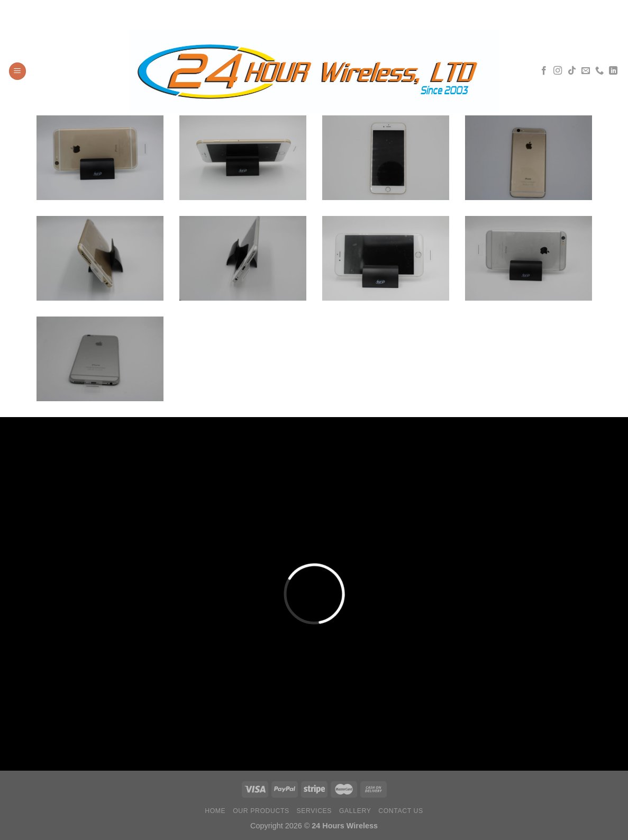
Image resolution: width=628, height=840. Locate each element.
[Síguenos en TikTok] (572, 71)
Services (315, 811)
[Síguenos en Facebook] (544, 71)
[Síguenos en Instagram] (558, 71)
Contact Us (401, 811)
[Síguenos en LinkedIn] (613, 71)
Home (215, 811)
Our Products (261, 811)
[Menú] (17, 71)
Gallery (355, 811)
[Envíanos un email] (586, 71)
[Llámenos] (599, 71)
